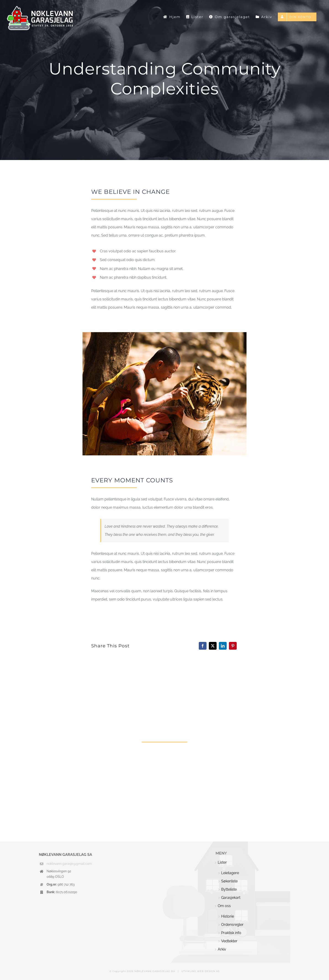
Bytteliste (229, 889)
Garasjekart (231, 898)
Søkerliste (229, 881)
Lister (222, 862)
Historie (228, 916)
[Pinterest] (233, 646)
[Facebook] (203, 646)
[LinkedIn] (223, 646)
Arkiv (222, 949)
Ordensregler (232, 925)
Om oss (224, 906)
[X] (213, 646)
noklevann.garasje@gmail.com (69, 864)
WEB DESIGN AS (208, 971)
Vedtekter (229, 941)
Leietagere (230, 873)
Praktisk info (231, 933)
